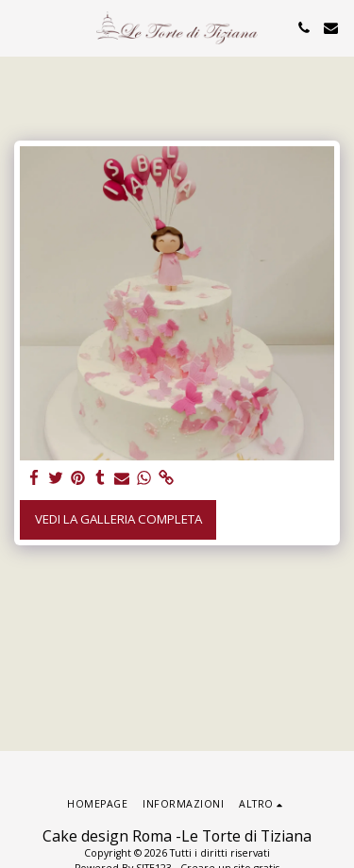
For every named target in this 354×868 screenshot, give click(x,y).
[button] (21, 27)
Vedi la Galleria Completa (118, 519)
